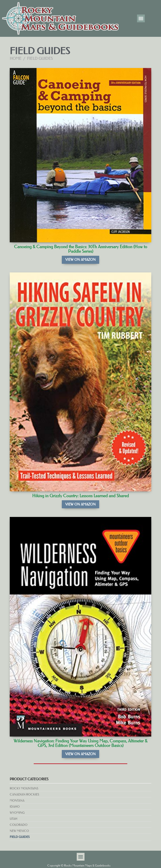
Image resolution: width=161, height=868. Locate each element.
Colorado (19, 825)
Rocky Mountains (24, 788)
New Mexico (19, 831)
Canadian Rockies (24, 794)
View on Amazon (80, 259)
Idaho (15, 806)
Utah (14, 819)
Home (16, 58)
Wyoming (17, 813)
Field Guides (20, 837)
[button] (141, 18)
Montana (17, 800)
